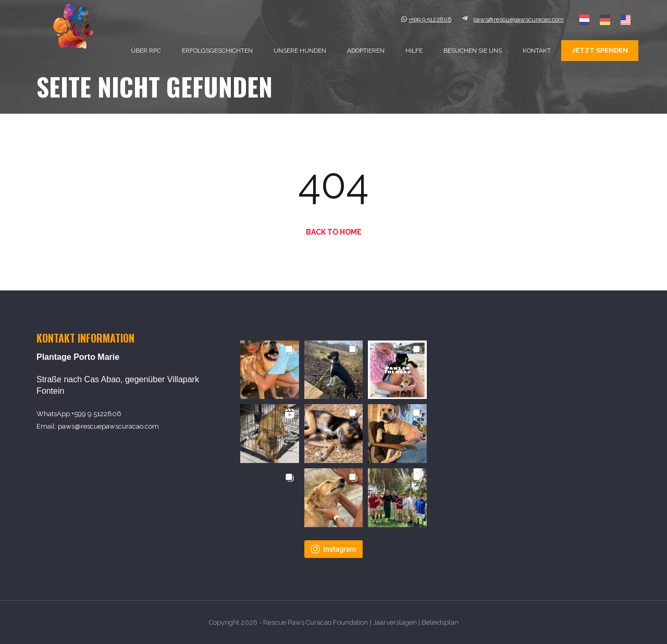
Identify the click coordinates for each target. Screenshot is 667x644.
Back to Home (334, 232)
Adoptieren (366, 51)
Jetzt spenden (600, 50)
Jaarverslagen (395, 622)
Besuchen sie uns (473, 51)
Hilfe (414, 51)
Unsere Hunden (300, 51)
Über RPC (146, 51)
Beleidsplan (440, 622)
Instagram (333, 549)
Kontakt (537, 51)
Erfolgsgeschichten (217, 51)
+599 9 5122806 (96, 414)
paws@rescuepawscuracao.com (108, 426)
